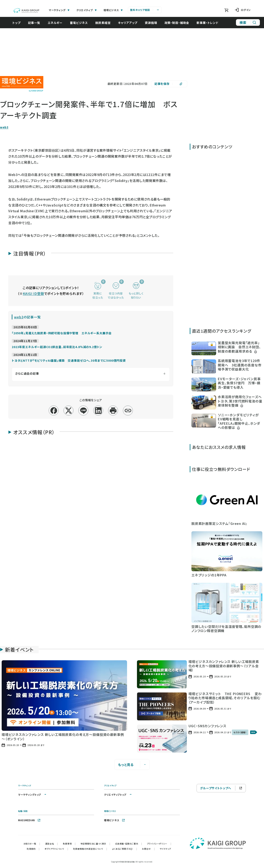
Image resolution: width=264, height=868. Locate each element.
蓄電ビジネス (81, 23)
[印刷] (113, 411)
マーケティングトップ (32, 795)
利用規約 (33, 849)
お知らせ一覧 (32, 844)
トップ (19, 23)
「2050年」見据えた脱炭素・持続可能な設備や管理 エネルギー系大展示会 (62, 333)
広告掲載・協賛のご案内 (129, 844)
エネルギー (57, 23)
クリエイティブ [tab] (87, 10)
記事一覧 (36, 23)
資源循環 (153, 23)
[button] (227, 348)
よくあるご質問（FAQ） (125, 849)
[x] (69, 411)
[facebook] (54, 411)
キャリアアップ (130, 23)
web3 (4, 127)
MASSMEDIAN (29, 820)
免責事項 (69, 844)
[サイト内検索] (248, 22)
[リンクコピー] (128, 411)
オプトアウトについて (56, 849)
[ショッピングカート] (226, 10)
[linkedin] (98, 411)
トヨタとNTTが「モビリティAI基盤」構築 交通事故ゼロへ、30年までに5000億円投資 (69, 360)
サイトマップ (165, 849)
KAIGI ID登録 (34, 293)
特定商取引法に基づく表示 (95, 844)
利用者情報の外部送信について (90, 849)
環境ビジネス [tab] (113, 10)
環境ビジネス (114, 820)
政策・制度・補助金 (179, 23)
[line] (83, 411)
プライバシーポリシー (159, 844)
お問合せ (148, 849)
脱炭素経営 (105, 23)
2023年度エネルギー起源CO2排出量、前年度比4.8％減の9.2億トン (57, 347)
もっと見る (132, 765)
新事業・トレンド (210, 23)
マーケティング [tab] (59, 10)
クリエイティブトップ (118, 795)
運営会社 (52, 844)
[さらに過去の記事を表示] (91, 374)
